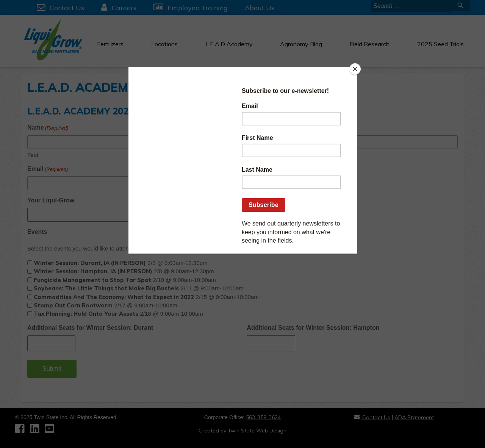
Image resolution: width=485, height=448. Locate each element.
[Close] (355, 69)
